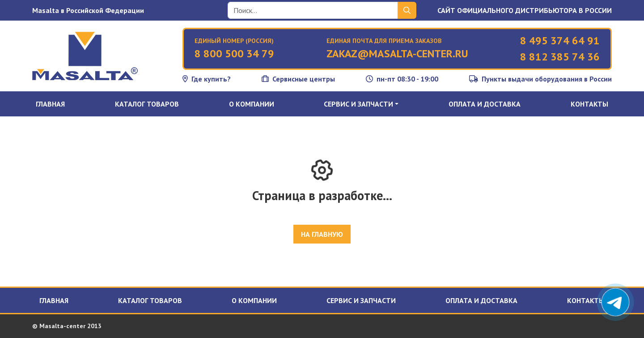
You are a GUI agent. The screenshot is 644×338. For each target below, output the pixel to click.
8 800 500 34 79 (234, 53)
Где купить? (207, 79)
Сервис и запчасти (361, 300)
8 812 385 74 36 (560, 57)
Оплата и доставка (485, 104)
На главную (322, 234)
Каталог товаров (147, 104)
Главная (50, 104)
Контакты (589, 104)
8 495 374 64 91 (560, 41)
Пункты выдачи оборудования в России (540, 79)
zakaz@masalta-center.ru (397, 53)
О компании (252, 104)
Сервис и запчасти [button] (358, 104)
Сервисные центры (298, 79)
